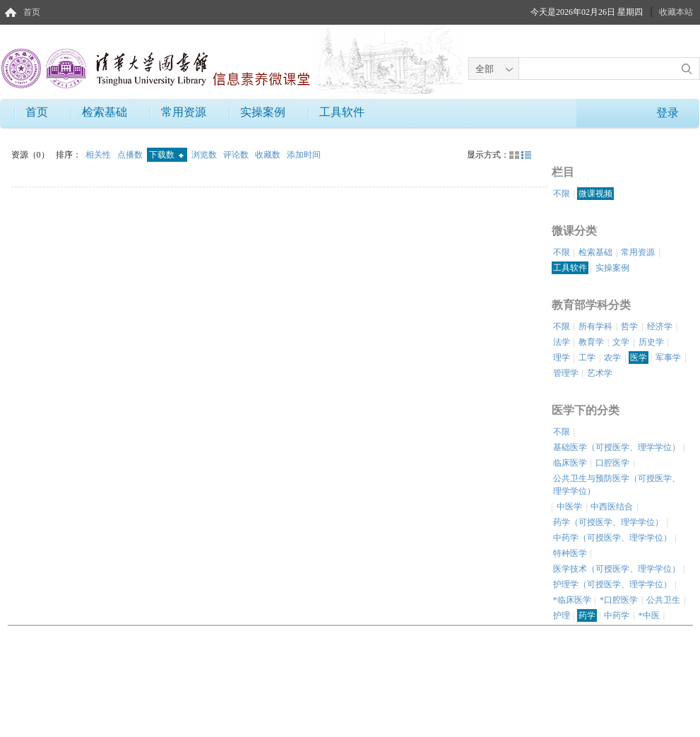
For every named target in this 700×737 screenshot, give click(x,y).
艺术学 (600, 373)
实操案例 (263, 112)
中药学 (617, 615)
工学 (587, 358)
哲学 (629, 326)
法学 (562, 342)
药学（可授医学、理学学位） (608, 522)
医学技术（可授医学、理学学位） (617, 569)
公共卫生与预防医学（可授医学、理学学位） (617, 485)
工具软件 (342, 112)
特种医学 (570, 553)
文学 (621, 342)
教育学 (591, 342)
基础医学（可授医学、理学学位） (617, 447)
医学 (639, 358)
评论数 (237, 155)
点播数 (131, 155)
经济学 (660, 326)
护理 (562, 615)
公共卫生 (663, 600)
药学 (587, 615)
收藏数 (269, 155)
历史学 (651, 342)
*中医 (649, 615)
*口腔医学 (619, 600)
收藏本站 (676, 12)
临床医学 (570, 463)
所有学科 (595, 326)
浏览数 (205, 155)
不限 (562, 194)
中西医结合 (612, 507)
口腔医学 (612, 463)
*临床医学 (572, 600)
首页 (32, 12)
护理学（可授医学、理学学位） (612, 584)
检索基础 (105, 112)
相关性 (99, 155)
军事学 (668, 358)
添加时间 (304, 155)
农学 (612, 358)
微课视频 (595, 194)
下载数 (166, 155)
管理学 (566, 373)
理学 (562, 358)
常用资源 (184, 112)
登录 (668, 113)
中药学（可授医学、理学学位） (612, 538)
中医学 (569, 507)
